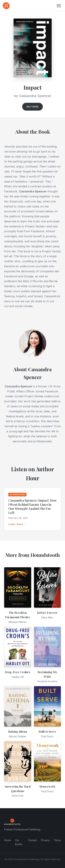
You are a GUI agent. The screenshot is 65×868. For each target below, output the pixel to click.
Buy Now (33, 107)
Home (8, 840)
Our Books (19, 842)
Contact (32, 840)
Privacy (45, 840)
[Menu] (59, 6)
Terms (57, 840)
